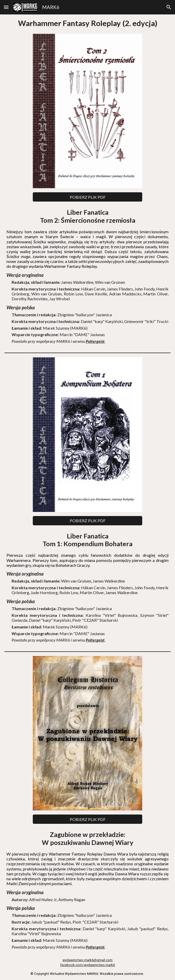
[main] (87, 23)
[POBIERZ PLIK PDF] (87, 197)
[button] (6, 7)
